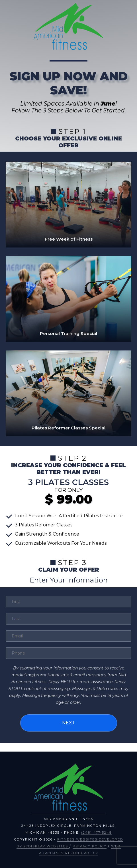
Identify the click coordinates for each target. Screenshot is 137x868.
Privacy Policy (90, 846)
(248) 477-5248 (96, 833)
